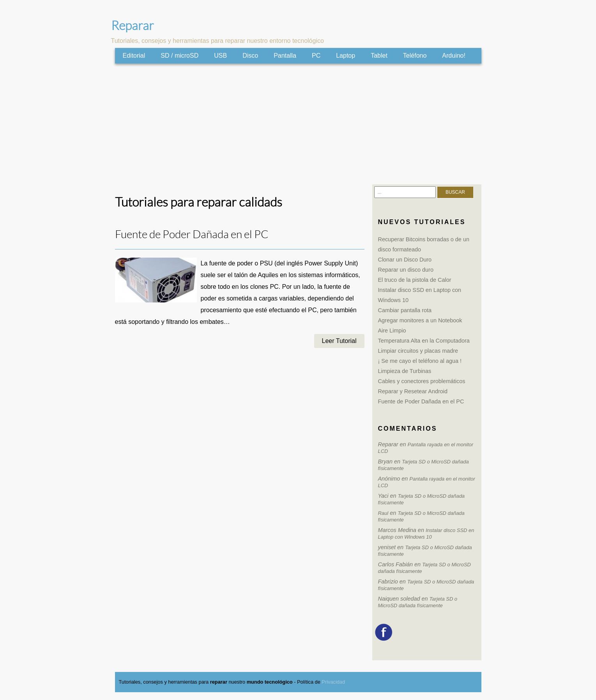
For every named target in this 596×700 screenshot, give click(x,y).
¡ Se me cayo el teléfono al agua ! (420, 361)
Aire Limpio (392, 331)
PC (316, 56)
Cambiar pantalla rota (405, 310)
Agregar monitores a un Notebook (420, 320)
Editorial (134, 56)
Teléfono (415, 56)
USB (220, 56)
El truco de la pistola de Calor (415, 280)
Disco (250, 56)
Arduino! (454, 56)
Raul (383, 513)
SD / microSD (180, 56)
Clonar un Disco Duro (405, 260)
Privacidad (333, 682)
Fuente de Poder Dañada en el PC (192, 234)
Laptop (346, 56)
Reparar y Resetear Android (413, 391)
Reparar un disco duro (406, 270)
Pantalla (285, 56)
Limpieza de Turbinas (405, 371)
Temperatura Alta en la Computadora (424, 341)
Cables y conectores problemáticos (422, 381)
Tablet (379, 56)
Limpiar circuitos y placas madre (418, 351)
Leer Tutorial (339, 341)
